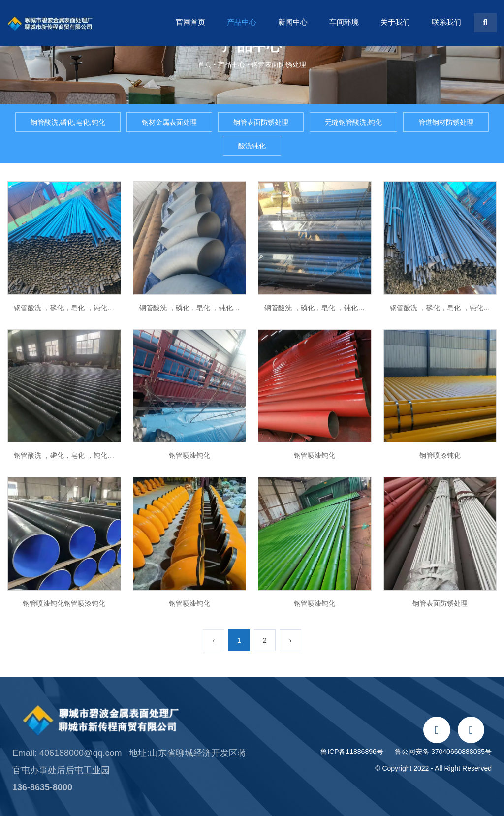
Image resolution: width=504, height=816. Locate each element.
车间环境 (344, 22)
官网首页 (190, 22)
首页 (206, 64)
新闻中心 (293, 22)
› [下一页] (291, 640)
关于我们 (395, 22)
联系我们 (446, 22)
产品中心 (242, 22)
